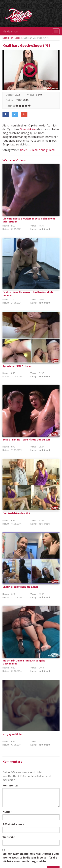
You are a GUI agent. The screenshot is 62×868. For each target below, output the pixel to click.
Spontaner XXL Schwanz (18, 366)
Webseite (9, 837)
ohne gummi (47, 150)
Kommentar (10, 785)
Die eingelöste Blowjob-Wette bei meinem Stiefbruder (29, 220)
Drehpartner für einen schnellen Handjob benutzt (28, 294)
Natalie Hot (8, 38)
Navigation (10, 31)
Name (7, 812)
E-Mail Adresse (12, 824)
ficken (33, 129)
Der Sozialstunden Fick (16, 514)
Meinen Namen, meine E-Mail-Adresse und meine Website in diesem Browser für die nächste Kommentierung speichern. (31, 858)
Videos (18, 38)
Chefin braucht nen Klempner (20, 587)
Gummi (24, 129)
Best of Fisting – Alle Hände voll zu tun (26, 440)
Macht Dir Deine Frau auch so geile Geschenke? (24, 662)
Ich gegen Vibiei (12, 735)
